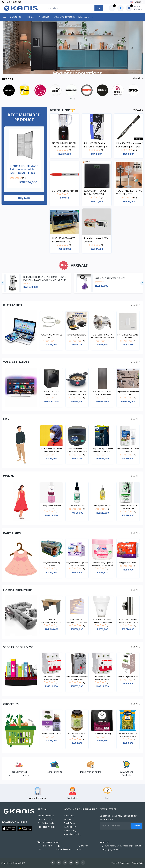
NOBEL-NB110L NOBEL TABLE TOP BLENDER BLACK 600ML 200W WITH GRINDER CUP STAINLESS (64, 145)
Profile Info (69, 816)
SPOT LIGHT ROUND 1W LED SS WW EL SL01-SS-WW (103, 336)
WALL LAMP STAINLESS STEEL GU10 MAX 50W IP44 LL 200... (128, 621)
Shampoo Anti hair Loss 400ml (51, 507)
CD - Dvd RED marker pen (65, 191)
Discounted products (65, 17)
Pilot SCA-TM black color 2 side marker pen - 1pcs (130, 145)
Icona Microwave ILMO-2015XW (96, 240)
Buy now (24, 198)
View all (138, 78)
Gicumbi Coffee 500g (103, 733)
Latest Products (45, 819)
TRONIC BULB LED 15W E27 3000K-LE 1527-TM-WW (103, 621)
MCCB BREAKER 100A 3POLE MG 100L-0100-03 (77, 678)
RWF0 (138, 8)
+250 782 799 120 (12, 2)
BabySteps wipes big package (52, 564)
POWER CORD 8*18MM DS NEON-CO (52, 336)
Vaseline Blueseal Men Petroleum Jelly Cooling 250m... (77, 450)
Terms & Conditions (120, 863)
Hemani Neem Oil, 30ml (51, 733)
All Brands (44, 17)
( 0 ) (24, 178)
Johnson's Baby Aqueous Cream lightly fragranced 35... (103, 564)
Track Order (70, 823)
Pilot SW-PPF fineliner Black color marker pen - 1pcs (97, 145)
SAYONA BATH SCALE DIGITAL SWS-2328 (95, 192)
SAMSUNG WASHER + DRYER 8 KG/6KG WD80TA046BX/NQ (52, 393)
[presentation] (3, 283)
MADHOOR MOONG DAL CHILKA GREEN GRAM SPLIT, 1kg (128, 735)
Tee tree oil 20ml (77, 506)
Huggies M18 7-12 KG (128, 563)
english (136, 2)
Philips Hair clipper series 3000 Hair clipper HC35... (103, 450)
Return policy (70, 831)
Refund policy (70, 827)
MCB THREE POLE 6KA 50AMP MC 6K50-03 (103, 678)
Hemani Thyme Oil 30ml (128, 677)
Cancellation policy (73, 834)
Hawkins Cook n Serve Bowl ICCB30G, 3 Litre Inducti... (77, 393)
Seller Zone (84, 17)
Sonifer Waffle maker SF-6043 (77, 336)
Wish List (68, 819)
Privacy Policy (138, 863)
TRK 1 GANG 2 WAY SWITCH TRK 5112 (128, 336)
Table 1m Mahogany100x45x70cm (51, 621)
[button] (13, 48)
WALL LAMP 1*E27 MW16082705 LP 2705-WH (77, 621)
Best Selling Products (47, 823)
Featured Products (46, 816)
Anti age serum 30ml (103, 506)
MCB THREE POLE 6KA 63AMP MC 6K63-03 (52, 678)
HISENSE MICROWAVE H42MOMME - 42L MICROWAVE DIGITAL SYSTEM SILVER (63, 240)
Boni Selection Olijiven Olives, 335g (77, 735)
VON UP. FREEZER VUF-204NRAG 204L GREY (103, 393)
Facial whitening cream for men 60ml (128, 450)
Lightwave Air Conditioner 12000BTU (128, 393)
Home (31, 17)
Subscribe (136, 826)
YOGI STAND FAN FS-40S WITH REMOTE (129, 192)
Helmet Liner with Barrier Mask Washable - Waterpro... (51, 450)
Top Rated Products (47, 827)
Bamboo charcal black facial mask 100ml (128, 507)
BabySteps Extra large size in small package (77, 564)
